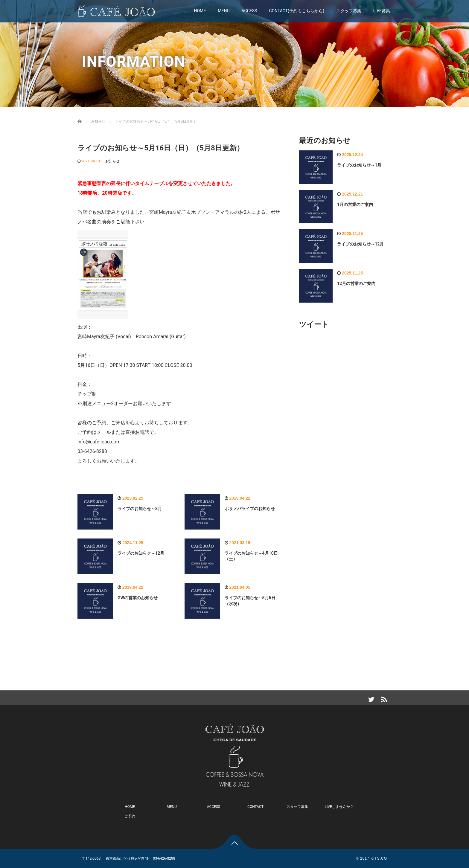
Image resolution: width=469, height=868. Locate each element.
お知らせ (112, 161)
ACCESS (249, 11)
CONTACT (255, 807)
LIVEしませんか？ (339, 807)
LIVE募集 (382, 11)
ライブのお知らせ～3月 (140, 509)
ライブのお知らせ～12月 (141, 553)
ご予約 (130, 816)
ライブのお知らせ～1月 (359, 165)
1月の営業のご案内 (355, 205)
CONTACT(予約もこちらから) (296, 11)
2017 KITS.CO (374, 858)
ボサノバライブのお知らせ (250, 509)
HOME (200, 11)
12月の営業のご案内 (356, 283)
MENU (224, 11)
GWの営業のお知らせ (138, 598)
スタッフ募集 (349, 11)
